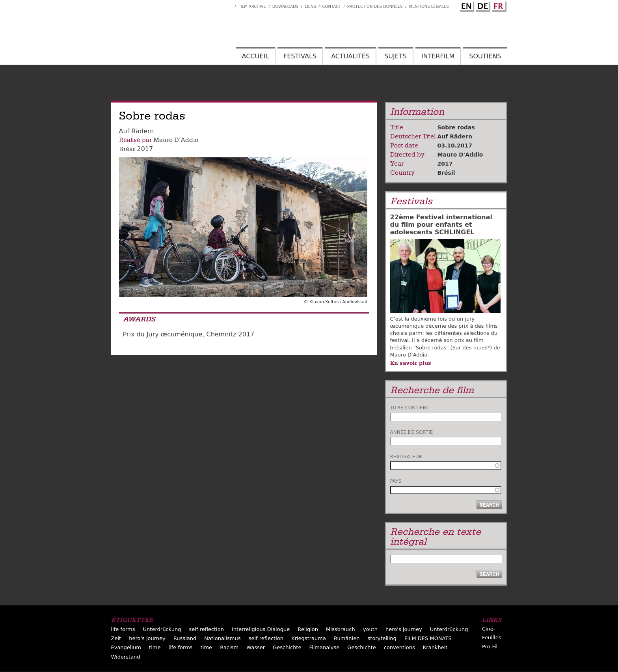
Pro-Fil (490, 647)
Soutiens (485, 56)
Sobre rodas (456, 127)
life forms (123, 629)
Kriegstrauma (309, 638)
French (498, 5)
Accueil (255, 56)
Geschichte (287, 647)
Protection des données (375, 7)
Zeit (116, 638)
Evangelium (126, 647)
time (155, 647)
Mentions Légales (429, 7)
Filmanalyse (325, 647)
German (482, 5)
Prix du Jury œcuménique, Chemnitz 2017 (189, 334)
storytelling (382, 638)
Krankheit (435, 647)
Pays (396, 481)
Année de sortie (412, 432)
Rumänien (347, 638)
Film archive (252, 7)
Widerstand (126, 657)
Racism (229, 647)
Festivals (300, 56)
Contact (332, 7)
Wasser (256, 647)
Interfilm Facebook (229, 4)
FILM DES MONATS (428, 638)
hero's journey (404, 629)
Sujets (396, 56)
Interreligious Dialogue (261, 629)
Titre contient (410, 408)
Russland (185, 638)
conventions (399, 647)
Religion (308, 629)
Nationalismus (222, 638)
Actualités (350, 56)
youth (370, 629)
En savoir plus (411, 363)
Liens (310, 7)
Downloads (286, 7)
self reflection (207, 629)
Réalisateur (406, 457)
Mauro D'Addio (176, 140)
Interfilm (438, 56)
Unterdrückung (162, 629)
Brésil (127, 149)
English (466, 5)
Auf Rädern (455, 136)
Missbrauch (341, 629)
